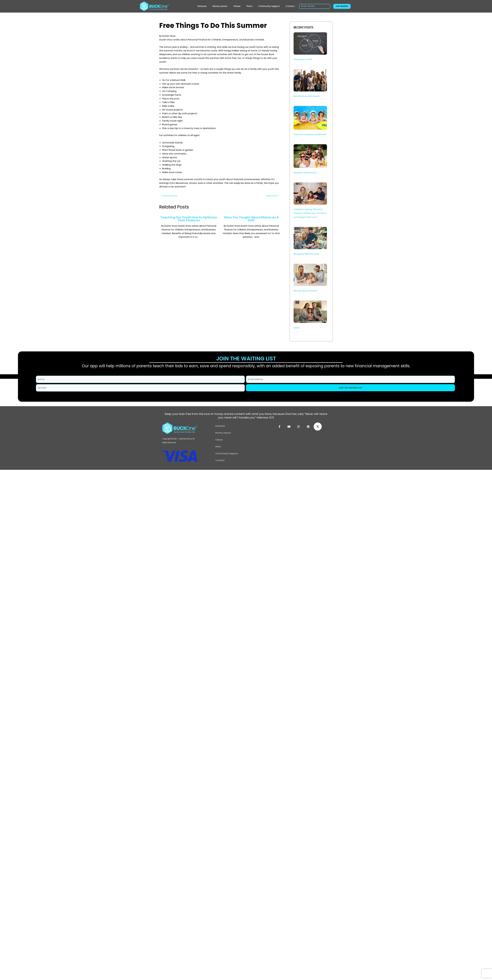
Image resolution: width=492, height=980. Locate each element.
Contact (290, 6)
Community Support (269, 6)
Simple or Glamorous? (305, 173)
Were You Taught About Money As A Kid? (251, 219)
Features (202, 6)
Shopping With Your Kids (306, 254)
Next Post (274, 196)
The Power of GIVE (303, 59)
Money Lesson (220, 6)
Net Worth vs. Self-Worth (306, 96)
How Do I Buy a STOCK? (306, 291)
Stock (297, 328)
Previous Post (168, 196)
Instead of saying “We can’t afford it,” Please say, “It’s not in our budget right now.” (310, 213)
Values (237, 6)
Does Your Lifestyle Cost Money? (310, 134)
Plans (249, 6)
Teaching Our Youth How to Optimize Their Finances (189, 219)
